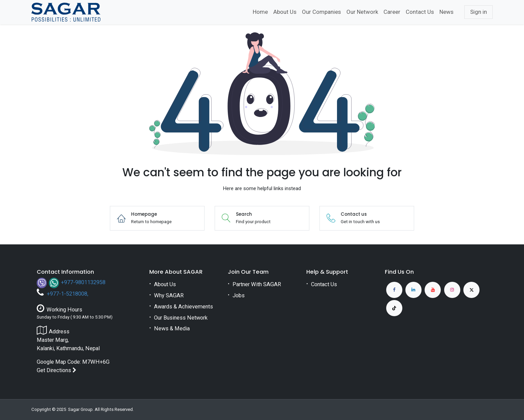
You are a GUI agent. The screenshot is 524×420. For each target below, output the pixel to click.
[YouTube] (433, 290)
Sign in (479, 12)
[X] (471, 290)
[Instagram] (452, 290)
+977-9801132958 (83, 282)
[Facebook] (394, 290)
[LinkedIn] (413, 290)
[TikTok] (394, 308)
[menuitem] (260, 12)
